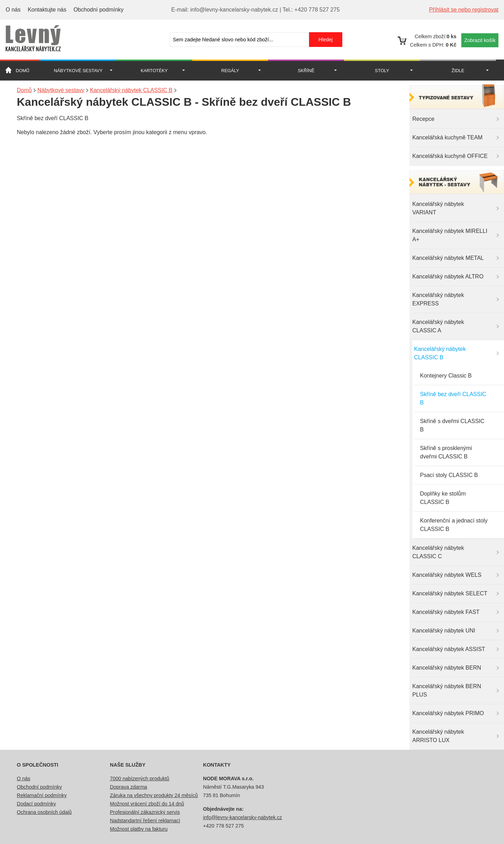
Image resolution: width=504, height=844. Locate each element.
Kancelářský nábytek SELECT (450, 593)
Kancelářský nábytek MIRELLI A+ (450, 235)
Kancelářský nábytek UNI (444, 631)
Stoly (382, 71)
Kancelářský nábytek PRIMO (448, 713)
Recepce (423, 119)
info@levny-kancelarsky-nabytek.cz (243, 817)
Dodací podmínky (36, 804)
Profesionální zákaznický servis (145, 812)
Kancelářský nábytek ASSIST (449, 649)
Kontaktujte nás (47, 10)
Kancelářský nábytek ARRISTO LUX (438, 736)
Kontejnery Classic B (446, 376)
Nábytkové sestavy (78, 71)
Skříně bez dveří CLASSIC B (453, 398)
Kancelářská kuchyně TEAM (447, 137)
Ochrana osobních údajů (44, 812)
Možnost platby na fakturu (139, 829)
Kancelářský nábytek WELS (447, 575)
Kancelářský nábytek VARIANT (438, 208)
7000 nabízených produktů (140, 779)
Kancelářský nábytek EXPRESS (438, 299)
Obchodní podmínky (99, 10)
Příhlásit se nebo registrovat (464, 10)
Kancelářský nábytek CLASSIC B (440, 353)
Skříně (306, 71)
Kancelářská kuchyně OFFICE (450, 156)
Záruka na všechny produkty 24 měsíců (154, 795)
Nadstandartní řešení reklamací (145, 821)
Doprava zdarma (128, 787)
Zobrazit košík (480, 40)
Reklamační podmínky (42, 795)
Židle (458, 71)
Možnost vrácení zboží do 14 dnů (147, 804)
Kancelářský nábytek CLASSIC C (438, 552)
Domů (23, 71)
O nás (13, 10)
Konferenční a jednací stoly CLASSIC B (454, 525)
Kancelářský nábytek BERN (447, 668)
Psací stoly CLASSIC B (449, 475)
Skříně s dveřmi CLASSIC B (452, 425)
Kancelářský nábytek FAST (446, 612)
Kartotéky (154, 71)
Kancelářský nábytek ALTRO (448, 276)
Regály (230, 71)
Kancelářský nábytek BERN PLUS (447, 690)
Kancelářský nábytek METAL (448, 258)
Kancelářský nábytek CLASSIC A (438, 326)
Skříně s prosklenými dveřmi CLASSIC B (446, 452)
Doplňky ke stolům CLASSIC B (443, 498)
